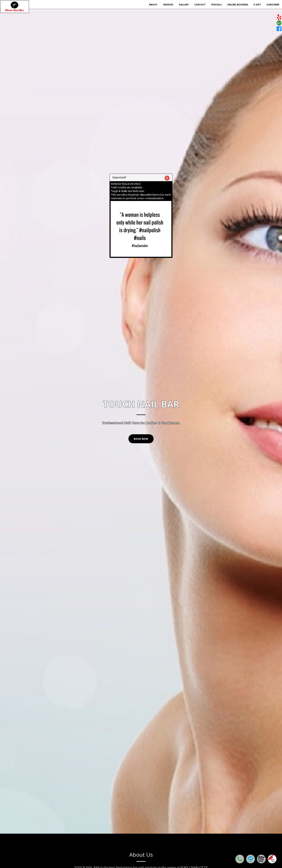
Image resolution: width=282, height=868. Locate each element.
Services (168, 4)
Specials (216, 4)
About (153, 4)
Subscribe (273, 4)
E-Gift (257, 4)
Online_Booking (238, 4)
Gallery (184, 4)
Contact (200, 4)
